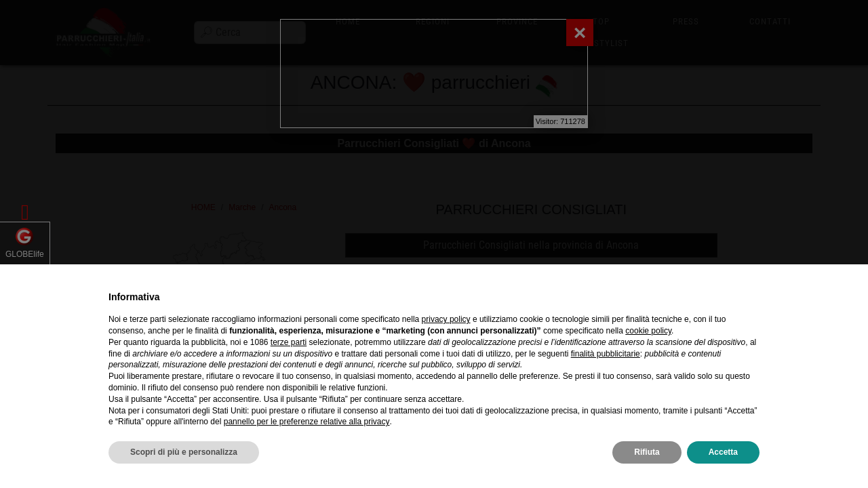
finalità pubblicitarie (606, 354)
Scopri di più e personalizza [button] (184, 452)
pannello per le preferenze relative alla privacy (307, 422)
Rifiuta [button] (647, 452)
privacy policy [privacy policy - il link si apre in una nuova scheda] (446, 319)
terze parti (289, 342)
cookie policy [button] (648, 331)
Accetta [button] (723, 452)
